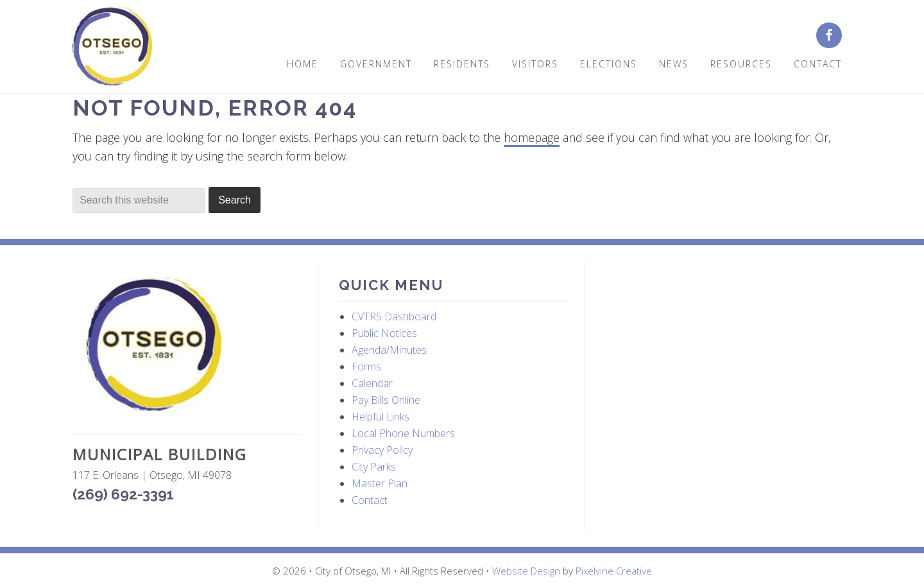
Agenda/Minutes (389, 350)
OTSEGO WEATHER (720, 322)
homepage (532, 137)
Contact (370, 500)
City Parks (374, 467)
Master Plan (380, 483)
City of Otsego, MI (113, 47)
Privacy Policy (382, 450)
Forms (366, 367)
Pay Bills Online (386, 400)
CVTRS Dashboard (394, 316)
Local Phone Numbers (403, 433)
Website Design (526, 571)
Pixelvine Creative (614, 571)
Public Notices (384, 333)
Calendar (372, 383)
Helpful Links (381, 417)
